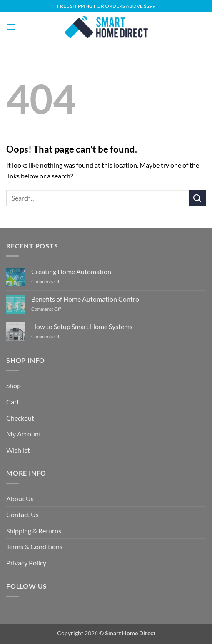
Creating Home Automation (71, 271)
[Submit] (197, 198)
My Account (24, 434)
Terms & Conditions (34, 546)
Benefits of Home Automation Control (86, 299)
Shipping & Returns (34, 531)
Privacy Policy (26, 563)
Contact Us (22, 514)
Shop (14, 385)
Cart (13, 402)
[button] (11, 27)
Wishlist (18, 450)
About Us (20, 499)
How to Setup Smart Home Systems (82, 326)
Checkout (20, 418)
